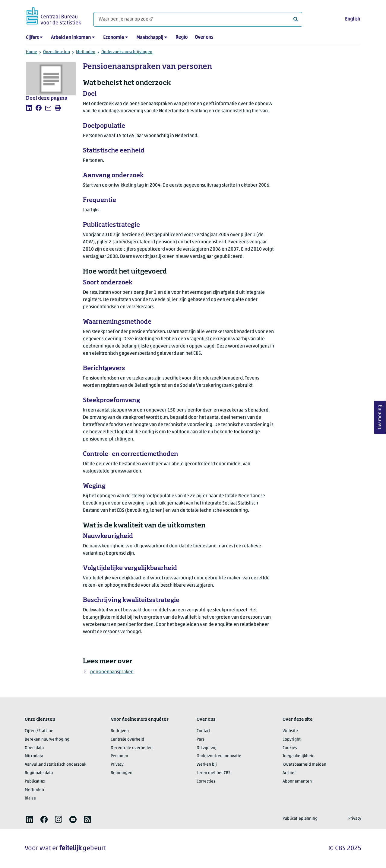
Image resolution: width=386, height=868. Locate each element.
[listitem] (29, 108)
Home (32, 52)
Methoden (86, 52)
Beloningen (122, 773)
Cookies (290, 748)
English (353, 19)
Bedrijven (120, 731)
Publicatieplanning (300, 819)
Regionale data (39, 773)
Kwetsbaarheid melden (304, 765)
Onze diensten (57, 52)
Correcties (206, 782)
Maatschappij (150, 38)
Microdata (34, 756)
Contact (204, 731)
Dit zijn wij (207, 748)
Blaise (30, 798)
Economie (114, 38)
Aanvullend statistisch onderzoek (55, 765)
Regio (182, 37)
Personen (119, 756)
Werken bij (207, 765)
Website (290, 731)
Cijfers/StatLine (39, 731)
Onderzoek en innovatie (219, 756)
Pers (201, 740)
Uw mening (380, 417)
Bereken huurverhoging (47, 740)
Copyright (292, 740)
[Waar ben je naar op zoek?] (198, 19)
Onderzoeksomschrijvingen (127, 52)
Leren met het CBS (214, 773)
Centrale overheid (127, 740)
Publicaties (35, 782)
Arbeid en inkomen (71, 38)
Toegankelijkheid (299, 756)
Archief (289, 773)
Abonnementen (297, 782)
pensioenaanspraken (112, 672)
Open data (34, 748)
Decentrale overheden (132, 748)
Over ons (204, 37)
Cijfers (32, 38)
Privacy (117, 765)
